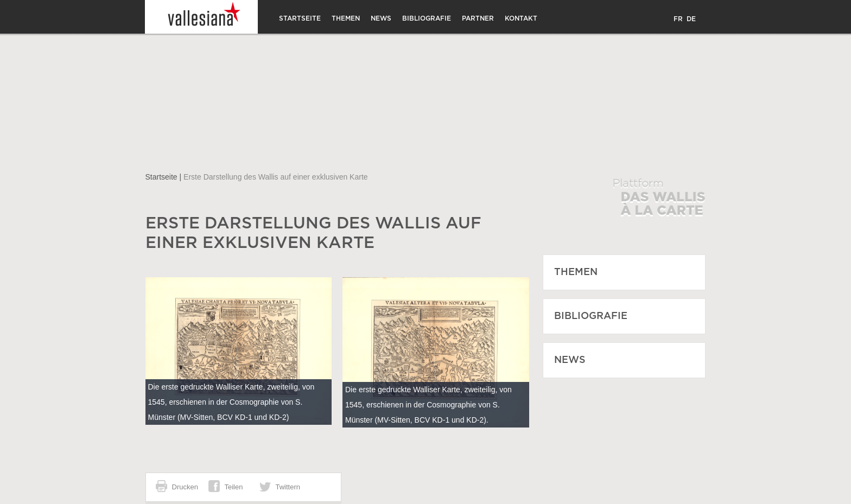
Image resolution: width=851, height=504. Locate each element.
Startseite (300, 18)
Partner (478, 18)
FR (678, 19)
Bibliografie (427, 18)
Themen (346, 18)
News (381, 18)
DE (691, 19)
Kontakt (521, 18)
